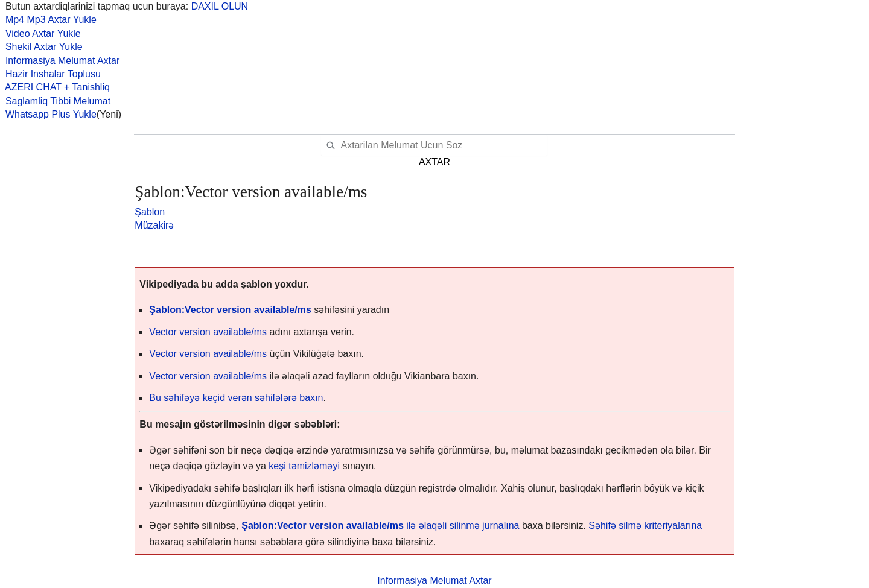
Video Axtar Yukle (40, 33)
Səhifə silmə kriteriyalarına (645, 526)
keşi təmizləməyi (304, 466)
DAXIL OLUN (220, 6)
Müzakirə (154, 225)
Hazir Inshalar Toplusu (50, 74)
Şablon (150, 212)
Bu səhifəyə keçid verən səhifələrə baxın (236, 398)
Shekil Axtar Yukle (41, 47)
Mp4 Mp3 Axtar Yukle (48, 20)
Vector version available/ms (209, 332)
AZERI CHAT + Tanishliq (55, 87)
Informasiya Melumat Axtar (60, 61)
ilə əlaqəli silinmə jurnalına (380, 526)
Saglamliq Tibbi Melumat (55, 101)
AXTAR (434, 162)
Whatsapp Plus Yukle (48, 114)
